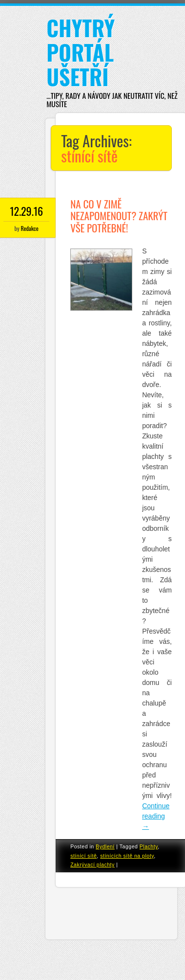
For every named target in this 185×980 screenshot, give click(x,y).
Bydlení (105, 846)
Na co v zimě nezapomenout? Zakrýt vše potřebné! (119, 216)
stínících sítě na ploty (127, 856)
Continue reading (156, 816)
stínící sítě (83, 856)
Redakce (29, 228)
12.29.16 (26, 211)
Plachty (149, 846)
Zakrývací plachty (92, 865)
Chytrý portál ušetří (81, 52)
